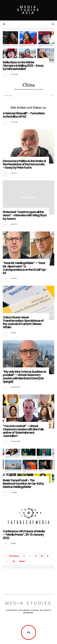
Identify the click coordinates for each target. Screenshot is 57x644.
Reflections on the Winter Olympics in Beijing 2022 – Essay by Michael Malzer (23, 66)
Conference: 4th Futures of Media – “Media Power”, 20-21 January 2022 (24, 535)
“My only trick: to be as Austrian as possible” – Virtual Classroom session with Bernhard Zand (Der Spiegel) (24, 377)
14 (14, 561)
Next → (23, 561)
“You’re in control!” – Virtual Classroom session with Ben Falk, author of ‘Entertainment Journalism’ (23, 431)
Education (16, 387)
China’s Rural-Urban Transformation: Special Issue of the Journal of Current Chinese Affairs (23, 322)
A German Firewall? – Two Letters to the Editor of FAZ (24, 115)
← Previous (13, 556)
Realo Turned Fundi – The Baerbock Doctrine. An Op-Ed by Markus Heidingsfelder (23, 484)
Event (14, 333)
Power (14, 492)
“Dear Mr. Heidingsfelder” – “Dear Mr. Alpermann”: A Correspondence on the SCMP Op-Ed (25, 268)
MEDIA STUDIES (29, 603)
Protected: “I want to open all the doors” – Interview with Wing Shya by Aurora (25, 215)
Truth (14, 173)
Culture (15, 74)
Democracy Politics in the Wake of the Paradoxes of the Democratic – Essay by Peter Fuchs (24, 164)
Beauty (14, 224)
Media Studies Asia (29, 10)
